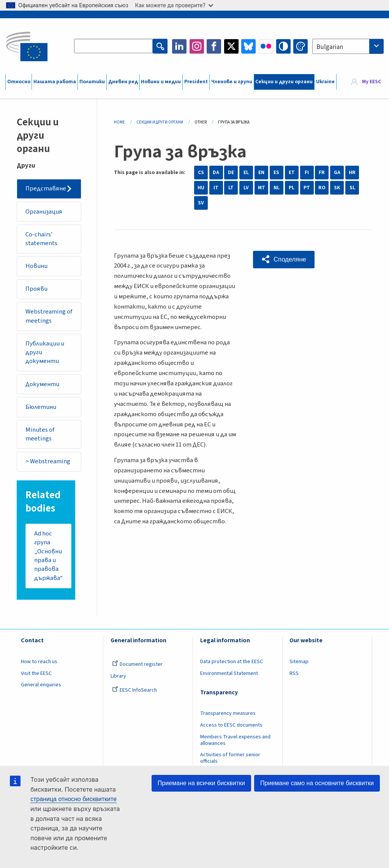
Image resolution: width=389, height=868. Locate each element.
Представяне (46, 189)
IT (216, 188)
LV (246, 188)
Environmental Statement (229, 676)
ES (276, 173)
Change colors (300, 46)
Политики (92, 82)
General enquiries (41, 687)
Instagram (197, 46)
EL (246, 173)
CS (201, 173)
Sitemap (299, 664)
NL (277, 188)
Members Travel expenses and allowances (235, 743)
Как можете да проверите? (174, 5)
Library (118, 679)
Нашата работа (55, 82)
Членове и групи (232, 82)
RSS (294, 676)
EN (261, 173)
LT (231, 188)
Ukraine (325, 82)
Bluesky (248, 46)
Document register (137, 667)
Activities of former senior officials (230, 761)
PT (307, 188)
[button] (284, 260)
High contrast (283, 46)
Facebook (214, 46)
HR (352, 173)
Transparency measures (228, 716)
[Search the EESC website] (114, 46)
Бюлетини (41, 409)
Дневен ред (123, 82)
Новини (37, 267)
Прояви (37, 290)
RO (322, 188)
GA (337, 173)
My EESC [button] (372, 82)
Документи (43, 386)
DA (216, 173)
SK (337, 188)
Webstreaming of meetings (49, 317)
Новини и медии (161, 82)
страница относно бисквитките (74, 799)
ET (292, 173)
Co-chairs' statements (42, 239)
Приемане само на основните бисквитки (317, 783)
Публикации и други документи (45, 354)
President (196, 82)
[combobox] (348, 46)
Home (119, 122)
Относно (19, 82)
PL (292, 188)
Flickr (266, 46)
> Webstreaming (48, 464)
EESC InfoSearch (134, 693)
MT (262, 188)
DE (231, 173)
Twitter (231, 46)
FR (322, 173)
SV (201, 203)
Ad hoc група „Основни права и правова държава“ (48, 558)
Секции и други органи (284, 82)
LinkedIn (179, 46)
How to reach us (39, 664)
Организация (44, 212)
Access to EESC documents (231, 728)
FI (307, 173)
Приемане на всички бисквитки (201, 783)
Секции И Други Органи (160, 122)
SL (352, 188)
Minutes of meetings (40, 436)
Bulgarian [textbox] (330, 47)
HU (201, 188)
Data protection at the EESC (232, 664)
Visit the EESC (36, 676)
